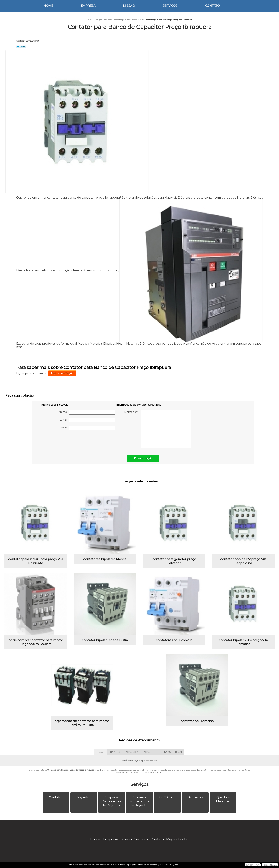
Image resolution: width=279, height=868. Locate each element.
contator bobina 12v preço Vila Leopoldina (243, 561)
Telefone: (86, 428)
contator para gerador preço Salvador (174, 561)
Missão (129, 6)
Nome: (87, 412)
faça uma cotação (62, 373)
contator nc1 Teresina (197, 721)
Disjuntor (84, 797)
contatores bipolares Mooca (105, 559)
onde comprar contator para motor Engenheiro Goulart (36, 642)
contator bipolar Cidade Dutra (105, 640)
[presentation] (63, 441)
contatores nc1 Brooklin (174, 640)
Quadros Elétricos (223, 799)
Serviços (170, 6)
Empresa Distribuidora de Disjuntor (112, 801)
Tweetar (21, 47)
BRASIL (179, 752)
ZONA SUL (167, 752)
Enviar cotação (143, 458)
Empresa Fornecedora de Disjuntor (139, 801)
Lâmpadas (195, 797)
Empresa (88, 6)
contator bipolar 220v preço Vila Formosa (243, 642)
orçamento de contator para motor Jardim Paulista (82, 723)
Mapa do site (177, 839)
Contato (212, 6)
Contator (56, 797)
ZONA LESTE (116, 752)
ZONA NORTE (133, 752)
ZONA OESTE (151, 752)
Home (48, 6)
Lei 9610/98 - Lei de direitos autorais (146, 772)
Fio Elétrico (167, 797)
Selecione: (101, 752)
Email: (87, 420)
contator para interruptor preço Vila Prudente (36, 561)
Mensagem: (157, 429)
